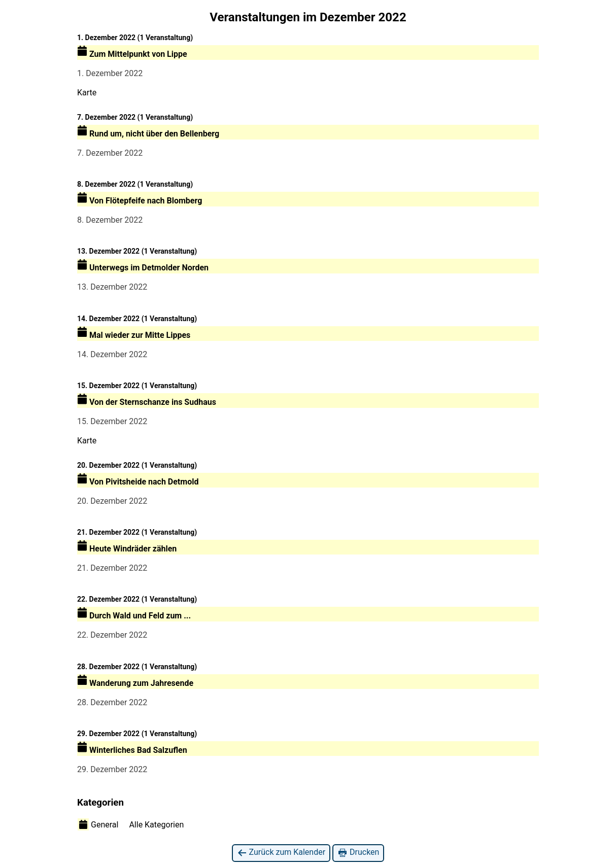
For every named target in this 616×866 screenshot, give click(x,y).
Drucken (358, 853)
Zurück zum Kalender (281, 853)
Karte (87, 93)
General (98, 824)
